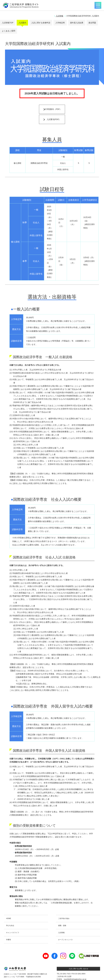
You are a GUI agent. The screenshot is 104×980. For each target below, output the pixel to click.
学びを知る (10, 916)
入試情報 (59, 16)
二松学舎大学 (40, 976)
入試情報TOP (8, 23)
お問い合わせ (9, 976)
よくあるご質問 (9, 31)
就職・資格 (62, 916)
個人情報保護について (23, 976)
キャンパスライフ (13, 923)
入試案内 (22, 23)
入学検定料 (60, 23)
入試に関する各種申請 (41, 23)
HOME (9, 909)
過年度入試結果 (77, 23)
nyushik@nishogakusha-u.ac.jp (75, 970)
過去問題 (92, 23)
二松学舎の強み (64, 909)
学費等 (9, 930)
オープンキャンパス (65, 930)
